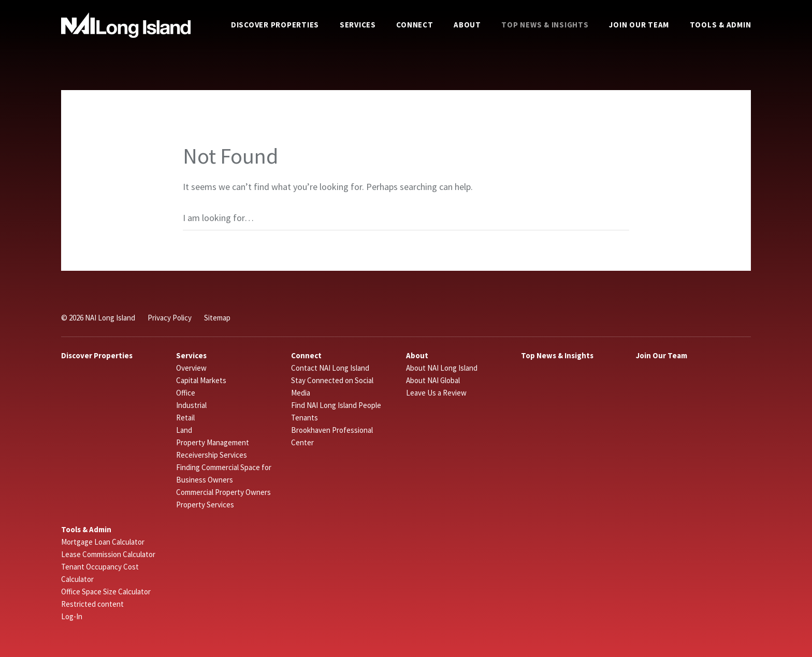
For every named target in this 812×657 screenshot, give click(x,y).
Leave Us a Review (436, 393)
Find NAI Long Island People (336, 405)
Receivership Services (212, 455)
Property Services (205, 505)
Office (186, 393)
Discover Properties (275, 25)
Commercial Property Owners (223, 492)
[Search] (406, 218)
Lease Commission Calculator (108, 554)
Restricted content (92, 604)
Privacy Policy (170, 318)
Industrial (191, 405)
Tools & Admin (721, 25)
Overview (191, 368)
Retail (185, 418)
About (467, 25)
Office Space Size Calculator (106, 592)
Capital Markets (201, 380)
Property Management (213, 442)
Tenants (304, 418)
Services (358, 25)
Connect (415, 25)
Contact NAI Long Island (330, 368)
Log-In (72, 616)
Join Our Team (639, 25)
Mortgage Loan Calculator (103, 542)
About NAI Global (433, 380)
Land (184, 430)
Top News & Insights (545, 25)
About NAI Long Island (442, 368)
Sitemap (217, 318)
